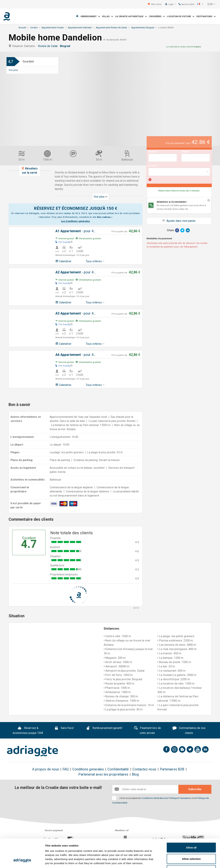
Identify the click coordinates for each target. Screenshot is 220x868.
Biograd (66, 46)
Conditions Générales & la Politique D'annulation (166, 798)
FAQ (66, 769)
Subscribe (195, 789)
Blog (135, 774)
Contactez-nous (144, 769)
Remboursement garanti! (104, 728)
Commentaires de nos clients (189, 730)
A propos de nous (46, 769)
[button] (200, 4)
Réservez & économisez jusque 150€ (28, 730)
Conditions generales (88, 769)
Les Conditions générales (75, 221)
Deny (191, 845)
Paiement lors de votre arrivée (147, 730)
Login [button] (172, 4)
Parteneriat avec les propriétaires (103, 774)
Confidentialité (118, 769)
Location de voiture (181, 16)
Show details (180, 861)
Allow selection (191, 834)
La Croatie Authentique (131, 16)
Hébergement (90, 16)
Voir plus (13, 70)
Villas (108, 16)
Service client (186, 4)
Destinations (206, 16)
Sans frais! (64, 728)
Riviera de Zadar (49, 46)
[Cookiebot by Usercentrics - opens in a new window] (22, 861)
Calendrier (63, 261)
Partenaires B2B (172, 769)
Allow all (191, 823)
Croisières (157, 16)
